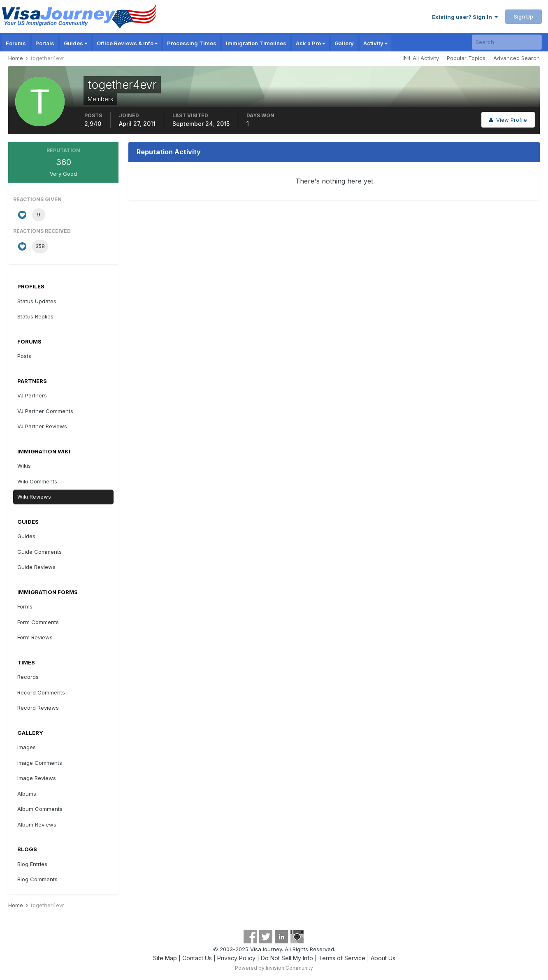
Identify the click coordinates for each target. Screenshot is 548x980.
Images (27, 747)
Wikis (24, 466)
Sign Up (524, 16)
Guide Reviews (36, 567)
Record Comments (41, 692)
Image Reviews (37, 778)
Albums (27, 794)
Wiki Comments (37, 481)
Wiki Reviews (34, 497)
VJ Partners (32, 395)
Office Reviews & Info (127, 43)
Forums (16, 43)
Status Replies (35, 316)
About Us (383, 958)
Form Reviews (35, 637)
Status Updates (37, 301)
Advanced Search (517, 58)
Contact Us (197, 958)
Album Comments (40, 809)
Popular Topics (466, 58)
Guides (75, 43)
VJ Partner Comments (45, 411)
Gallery (344, 43)
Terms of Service (342, 958)
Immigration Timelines (256, 43)
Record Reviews (38, 708)
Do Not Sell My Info (287, 958)
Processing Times (192, 43)
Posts (24, 356)
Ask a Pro (310, 43)
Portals (45, 43)
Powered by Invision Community (274, 968)
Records (28, 677)
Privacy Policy (236, 958)
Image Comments (40, 763)
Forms (25, 606)
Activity (375, 43)
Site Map (165, 958)
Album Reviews (37, 824)
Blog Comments (37, 879)
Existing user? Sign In (465, 17)
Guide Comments (39, 552)
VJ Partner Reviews (42, 426)
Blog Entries (32, 864)
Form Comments (38, 622)
